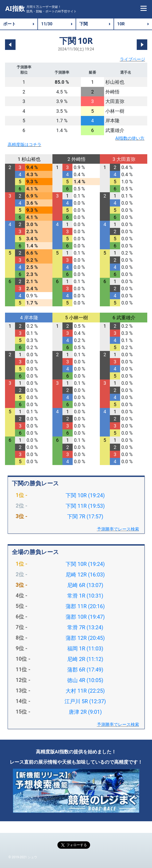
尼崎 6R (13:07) (85, 585)
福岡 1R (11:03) (85, 649)
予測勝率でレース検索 (118, 529)
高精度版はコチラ (24, 145)
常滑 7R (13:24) (85, 627)
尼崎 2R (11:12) (85, 659)
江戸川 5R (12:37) (85, 701)
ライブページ (133, 59)
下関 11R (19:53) (85, 506)
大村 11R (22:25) (85, 691)
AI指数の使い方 (130, 138)
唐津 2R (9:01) (85, 712)
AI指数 (15, 9)
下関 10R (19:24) (85, 495)
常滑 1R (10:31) (85, 596)
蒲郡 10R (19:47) (85, 617)
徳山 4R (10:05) (85, 680)
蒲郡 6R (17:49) (85, 670)
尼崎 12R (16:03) (85, 575)
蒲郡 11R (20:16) (85, 606)
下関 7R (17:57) (85, 517)
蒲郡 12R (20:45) (85, 638)
